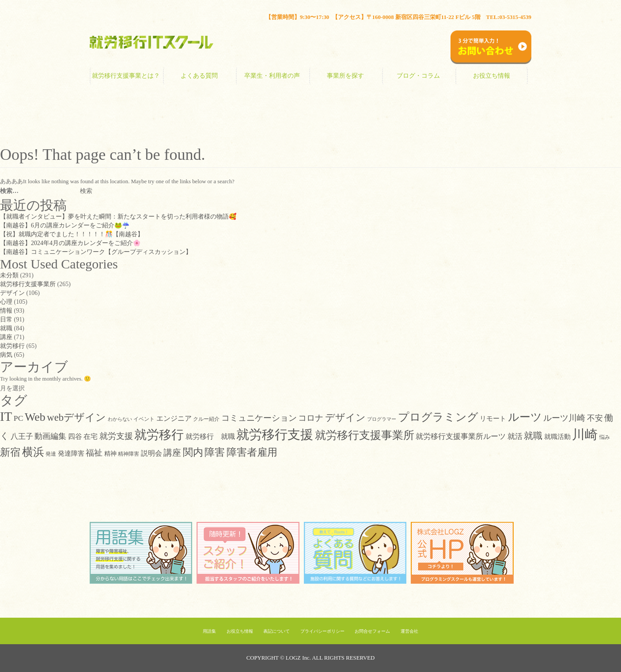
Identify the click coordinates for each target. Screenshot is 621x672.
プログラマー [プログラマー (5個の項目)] (382, 419)
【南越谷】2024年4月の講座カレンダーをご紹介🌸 (70, 243)
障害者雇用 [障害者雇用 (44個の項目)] (252, 452)
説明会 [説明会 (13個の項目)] (151, 453)
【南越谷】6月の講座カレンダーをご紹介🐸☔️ (65, 225)
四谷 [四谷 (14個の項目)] (75, 436)
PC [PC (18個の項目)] (19, 418)
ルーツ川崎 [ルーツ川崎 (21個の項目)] (564, 418)
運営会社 (409, 631)
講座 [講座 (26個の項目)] (172, 453)
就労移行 (12, 346)
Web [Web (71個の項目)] (35, 417)
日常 (6, 319)
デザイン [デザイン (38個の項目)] (345, 417)
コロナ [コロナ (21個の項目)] (311, 418)
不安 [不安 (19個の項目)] (595, 418)
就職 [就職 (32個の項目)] (533, 436)
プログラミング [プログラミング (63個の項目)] (438, 417)
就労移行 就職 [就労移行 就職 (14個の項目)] (210, 436)
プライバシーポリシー (322, 631)
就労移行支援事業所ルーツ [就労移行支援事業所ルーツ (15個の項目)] (461, 436)
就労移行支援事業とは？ (126, 76)
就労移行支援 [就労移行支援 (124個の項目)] (275, 434)
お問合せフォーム (372, 631)
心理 (6, 302)
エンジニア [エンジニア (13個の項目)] (174, 418)
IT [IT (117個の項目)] (6, 416)
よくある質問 (199, 76)
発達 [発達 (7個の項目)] (51, 454)
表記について (276, 631)
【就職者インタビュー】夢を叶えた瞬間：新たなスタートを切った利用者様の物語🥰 (118, 217)
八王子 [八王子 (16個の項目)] (22, 436)
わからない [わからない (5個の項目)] (120, 419)
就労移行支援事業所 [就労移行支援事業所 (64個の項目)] (365, 435)
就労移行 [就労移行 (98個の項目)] (159, 435)
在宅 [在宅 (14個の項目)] (91, 436)
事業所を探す (345, 76)
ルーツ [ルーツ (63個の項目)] (525, 417)
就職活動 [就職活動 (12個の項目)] (557, 436)
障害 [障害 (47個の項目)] (215, 452)
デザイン (12, 293)
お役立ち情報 (492, 76)
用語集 (209, 631)
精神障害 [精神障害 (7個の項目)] (129, 454)
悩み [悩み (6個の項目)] (605, 437)
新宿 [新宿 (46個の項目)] (10, 452)
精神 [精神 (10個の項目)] (110, 453)
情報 (6, 311)
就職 (6, 328)
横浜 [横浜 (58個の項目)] (33, 452)
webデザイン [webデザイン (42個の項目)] (76, 417)
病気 (6, 355)
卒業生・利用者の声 (272, 76)
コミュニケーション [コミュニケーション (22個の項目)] (259, 418)
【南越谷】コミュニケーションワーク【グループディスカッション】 (96, 252)
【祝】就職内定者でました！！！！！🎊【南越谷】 (72, 234)
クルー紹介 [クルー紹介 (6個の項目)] (206, 419)
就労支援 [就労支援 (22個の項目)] (116, 436)
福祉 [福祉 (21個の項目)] (94, 453)
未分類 (9, 275)
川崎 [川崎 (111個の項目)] (585, 434)
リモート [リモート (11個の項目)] (493, 419)
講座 (6, 337)
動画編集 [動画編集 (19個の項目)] (50, 436)
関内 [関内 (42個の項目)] (193, 452)
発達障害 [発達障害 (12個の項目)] (71, 453)
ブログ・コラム (418, 76)
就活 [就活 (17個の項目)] (515, 436)
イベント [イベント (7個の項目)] (144, 419)
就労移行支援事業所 (28, 284)
